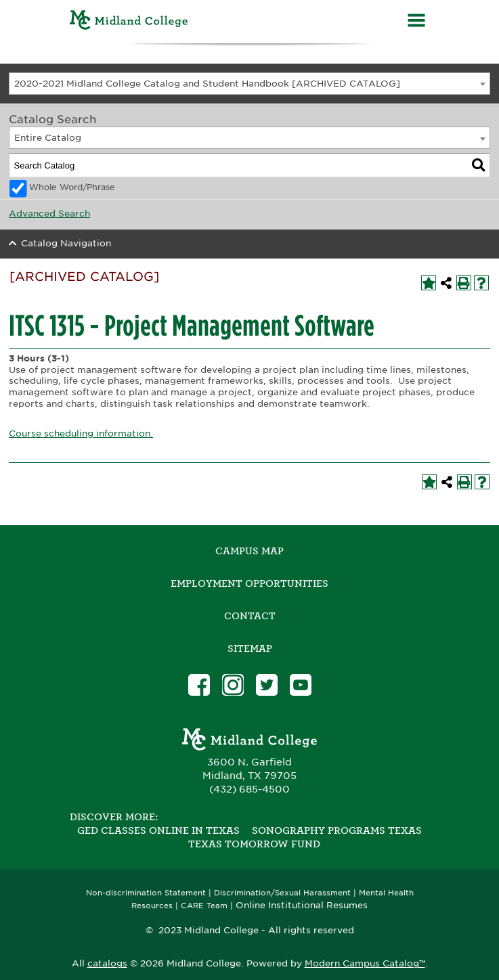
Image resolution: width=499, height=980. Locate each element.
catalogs (107, 963)
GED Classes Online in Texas (158, 830)
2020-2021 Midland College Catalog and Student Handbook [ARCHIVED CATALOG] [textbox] (207, 84)
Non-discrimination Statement (146, 893)
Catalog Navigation (66, 243)
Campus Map (249, 551)
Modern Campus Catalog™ (365, 963)
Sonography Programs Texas (337, 830)
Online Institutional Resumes (302, 905)
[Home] (129, 22)
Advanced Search (49, 214)
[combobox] (249, 84)
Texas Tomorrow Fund (254, 844)
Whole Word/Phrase (72, 187)
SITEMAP (250, 648)
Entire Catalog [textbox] (48, 138)
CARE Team (204, 906)
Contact (250, 616)
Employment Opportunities (249, 583)
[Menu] (416, 22)
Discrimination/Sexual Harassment (282, 893)
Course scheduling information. (81, 433)
